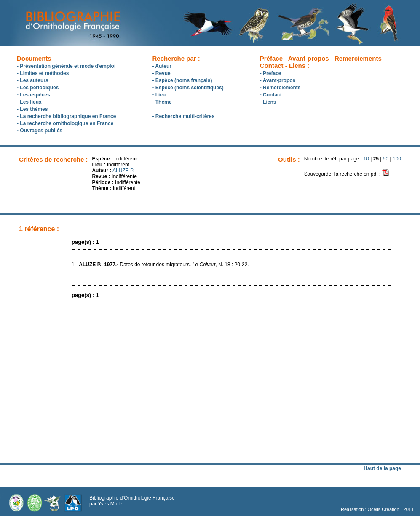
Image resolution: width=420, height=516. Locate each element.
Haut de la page (382, 468)
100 (397, 159)
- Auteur (162, 66)
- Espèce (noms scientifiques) (188, 88)
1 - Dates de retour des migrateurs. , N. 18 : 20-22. (160, 265)
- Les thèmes (32, 109)
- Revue (161, 73)
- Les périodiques (38, 88)
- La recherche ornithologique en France (65, 123)
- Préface (271, 73)
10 (366, 159)
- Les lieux (29, 102)
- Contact (271, 95)
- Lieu (159, 95)
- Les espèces (33, 95)
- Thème (162, 102)
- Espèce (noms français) (182, 80)
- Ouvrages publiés (40, 131)
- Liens (268, 102)
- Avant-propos (278, 80)
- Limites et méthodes (43, 73)
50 (386, 159)
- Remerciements (280, 88)
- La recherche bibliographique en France (66, 116)
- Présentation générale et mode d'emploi (66, 66)
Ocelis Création (384, 509)
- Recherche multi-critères (183, 116)
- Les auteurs (33, 80)
